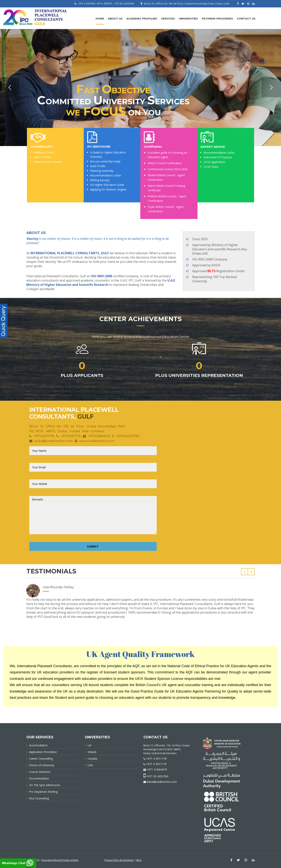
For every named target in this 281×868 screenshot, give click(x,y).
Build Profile (98, 166)
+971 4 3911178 (156, 759)
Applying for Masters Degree (108, 189)
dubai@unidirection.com (162, 782)
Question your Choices (48, 162)
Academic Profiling (142, 19)
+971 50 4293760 (157, 776)
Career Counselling (41, 759)
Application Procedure (43, 752)
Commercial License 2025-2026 (168, 169)
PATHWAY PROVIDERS (217, 19)
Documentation (39, 778)
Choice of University (42, 765)
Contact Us (246, 19)
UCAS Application (214, 162)
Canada (92, 759)
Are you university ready (105, 161)
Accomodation (38, 745)
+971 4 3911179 (156, 764)
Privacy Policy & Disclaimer (119, 860)
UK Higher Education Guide (107, 185)
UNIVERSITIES (188, 19)
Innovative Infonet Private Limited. (60, 860)
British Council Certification (165, 163)
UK (89, 745)
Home (100, 19)
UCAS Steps (211, 167)
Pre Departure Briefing (43, 792)
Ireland (92, 752)
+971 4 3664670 (157, 769)
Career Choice (42, 157)
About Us (115, 19)
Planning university (102, 171)
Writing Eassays (100, 180)
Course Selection (40, 772)
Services (168, 19)
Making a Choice (44, 152)
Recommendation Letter (106, 175)
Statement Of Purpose (218, 157)
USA (90, 765)
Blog (139, 860)
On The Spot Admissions (45, 785)
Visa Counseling (39, 798)
